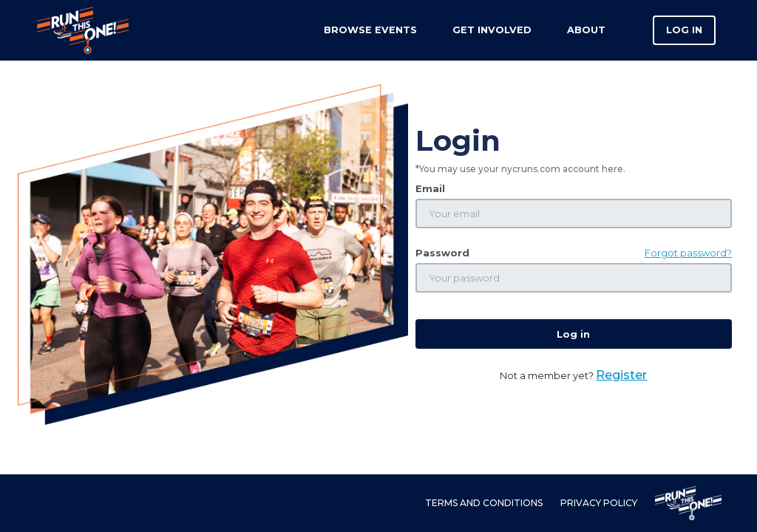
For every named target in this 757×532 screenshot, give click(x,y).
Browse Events (370, 30)
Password (442, 253)
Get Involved (492, 30)
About (586, 30)
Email (430, 189)
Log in (684, 30)
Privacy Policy (599, 503)
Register (621, 375)
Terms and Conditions (484, 503)
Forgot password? (688, 253)
